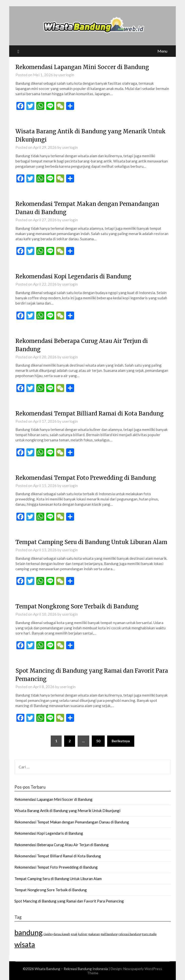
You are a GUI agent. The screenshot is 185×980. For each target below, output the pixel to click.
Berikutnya (121, 741)
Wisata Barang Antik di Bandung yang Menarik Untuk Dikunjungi (67, 811)
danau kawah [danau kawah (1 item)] (62, 934)
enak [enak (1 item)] (74, 934)
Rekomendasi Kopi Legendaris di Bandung (73, 276)
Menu (162, 51)
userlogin (66, 75)
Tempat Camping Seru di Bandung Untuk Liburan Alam (91, 542)
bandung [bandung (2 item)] (29, 932)
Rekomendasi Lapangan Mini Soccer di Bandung (82, 67)
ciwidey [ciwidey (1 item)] (48, 934)
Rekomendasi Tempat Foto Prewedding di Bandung (86, 478)
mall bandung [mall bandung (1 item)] (109, 934)
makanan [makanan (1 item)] (94, 934)
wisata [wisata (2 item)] (25, 944)
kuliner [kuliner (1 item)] (83, 934)
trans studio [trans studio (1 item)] (149, 934)
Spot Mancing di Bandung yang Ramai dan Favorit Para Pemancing (69, 901)
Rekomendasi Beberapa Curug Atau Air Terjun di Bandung (62, 845)
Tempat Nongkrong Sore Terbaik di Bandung (77, 606)
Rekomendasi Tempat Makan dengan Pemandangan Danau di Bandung (72, 822)
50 (98, 741)
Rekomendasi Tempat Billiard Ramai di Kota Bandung (90, 413)
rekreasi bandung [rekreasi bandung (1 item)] (130, 934)
